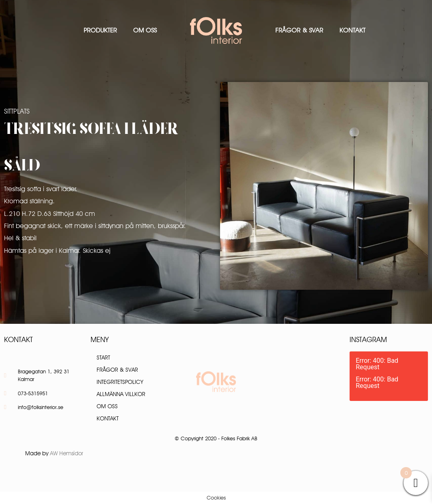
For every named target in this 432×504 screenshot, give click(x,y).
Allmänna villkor (121, 394)
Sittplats (17, 111)
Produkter (100, 30)
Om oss (145, 30)
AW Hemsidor (67, 453)
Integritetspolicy (120, 382)
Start (103, 358)
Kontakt (352, 30)
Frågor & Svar (299, 30)
